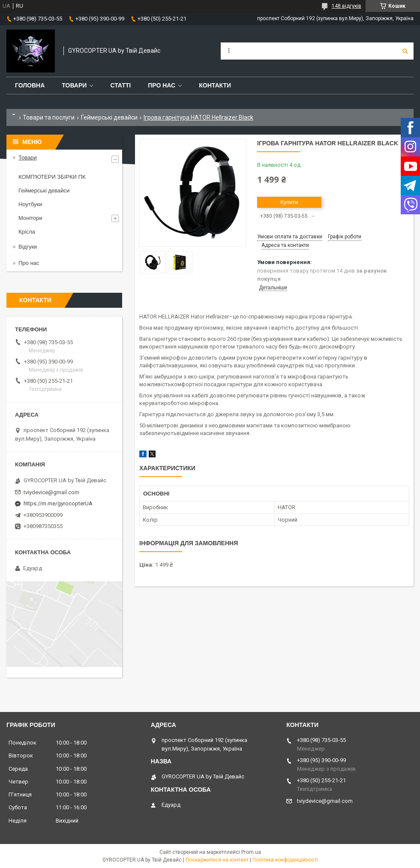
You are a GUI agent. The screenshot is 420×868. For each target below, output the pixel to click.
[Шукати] (405, 51)
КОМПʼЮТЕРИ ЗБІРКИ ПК (52, 177)
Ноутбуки (30, 204)
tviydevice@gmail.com (51, 492)
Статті (120, 85)
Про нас (162, 85)
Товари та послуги (49, 117)
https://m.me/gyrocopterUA (58, 503)
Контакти (215, 85)
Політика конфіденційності (285, 860)
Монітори (30, 218)
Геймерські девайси (109, 117)
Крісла (27, 232)
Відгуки (28, 247)
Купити (289, 202)
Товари (74, 85)
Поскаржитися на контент (217, 860)
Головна (30, 85)
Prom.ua (251, 852)
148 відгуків (346, 6)
